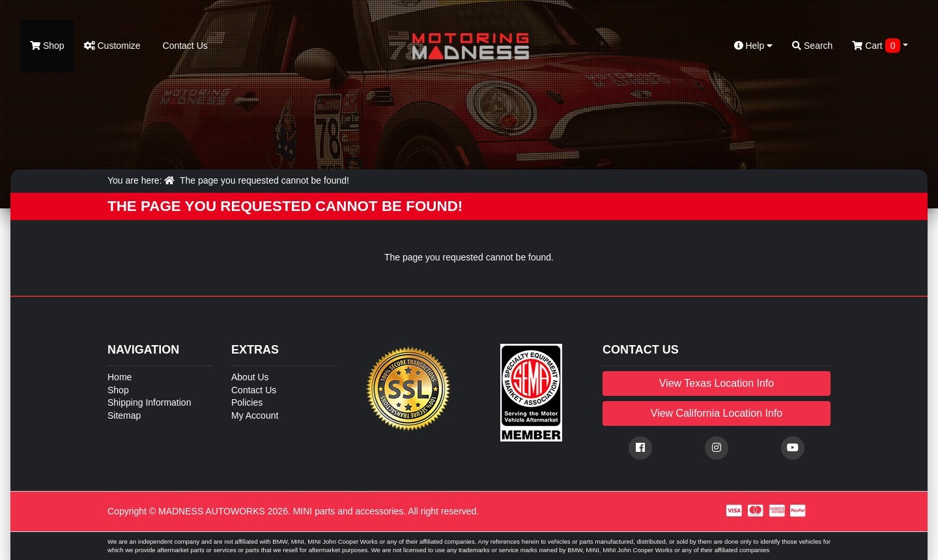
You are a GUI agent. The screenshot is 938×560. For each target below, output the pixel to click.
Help (754, 46)
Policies (247, 402)
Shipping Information (149, 402)
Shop (47, 46)
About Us (250, 377)
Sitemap (124, 415)
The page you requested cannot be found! (264, 180)
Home (120, 377)
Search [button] (812, 46)
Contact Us (184, 46)
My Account (255, 415)
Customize (112, 46)
